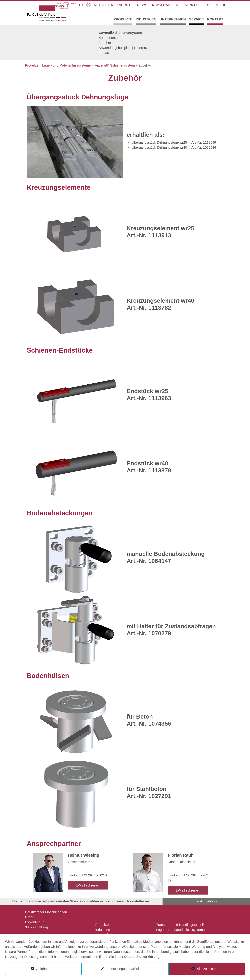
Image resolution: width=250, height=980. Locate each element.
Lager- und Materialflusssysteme (66, 65)
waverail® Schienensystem (120, 33)
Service (196, 19)
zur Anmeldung (206, 901)
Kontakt (215, 19)
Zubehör (105, 43)
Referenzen (187, 5)
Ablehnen (43, 969)
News (142, 5)
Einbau (104, 53)
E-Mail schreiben (88, 885)
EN (216, 5)
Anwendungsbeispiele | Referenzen (125, 48)
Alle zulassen (207, 969)
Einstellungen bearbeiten (125, 969)
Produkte (123, 19)
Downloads (162, 5)
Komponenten (109, 38)
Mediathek (104, 5)
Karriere (125, 5)
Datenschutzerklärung (142, 957)
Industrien (146, 19)
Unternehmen (173, 19)
